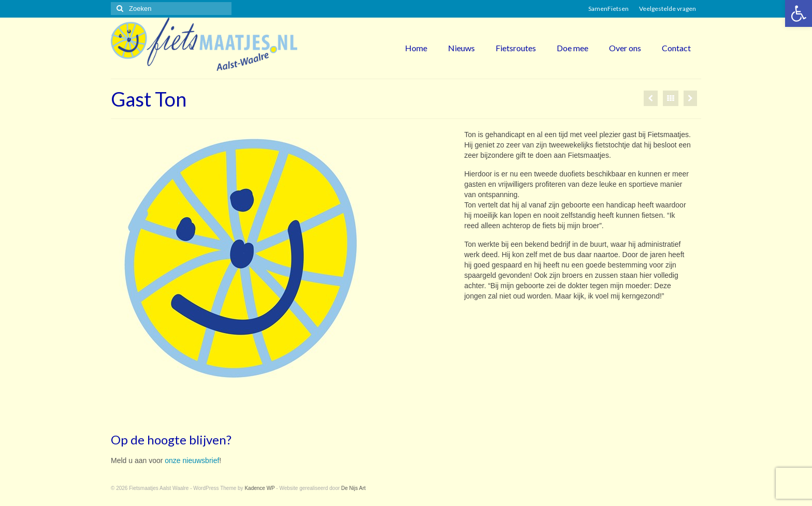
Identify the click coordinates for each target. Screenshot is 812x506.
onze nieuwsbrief (192, 460)
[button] (799, 13)
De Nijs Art (353, 488)
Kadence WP (259, 488)
